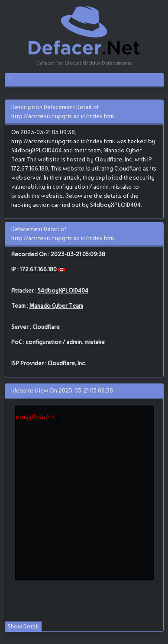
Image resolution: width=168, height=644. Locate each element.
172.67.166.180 (39, 269)
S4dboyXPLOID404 (63, 290)
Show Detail (23, 626)
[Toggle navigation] (14, 80)
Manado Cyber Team (56, 306)
